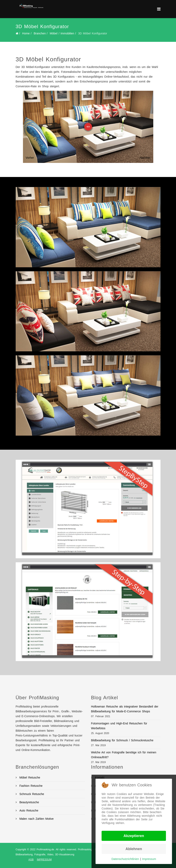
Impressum (149, 859)
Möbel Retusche (29, 777)
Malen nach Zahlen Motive (36, 819)
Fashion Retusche (30, 786)
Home (26, 33)
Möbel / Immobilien (62, 33)
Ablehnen (134, 849)
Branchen (40, 33)
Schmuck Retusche (31, 794)
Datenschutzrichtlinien (125, 859)
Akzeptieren (134, 836)
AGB (31, 860)
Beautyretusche (29, 802)
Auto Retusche (28, 810)
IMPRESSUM (44, 860)
